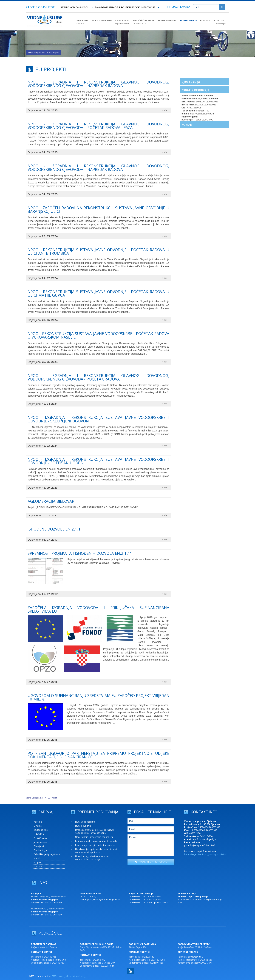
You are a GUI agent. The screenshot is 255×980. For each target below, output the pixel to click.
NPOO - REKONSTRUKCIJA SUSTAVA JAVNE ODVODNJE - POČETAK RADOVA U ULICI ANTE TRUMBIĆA (98, 251)
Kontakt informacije (195, 90)
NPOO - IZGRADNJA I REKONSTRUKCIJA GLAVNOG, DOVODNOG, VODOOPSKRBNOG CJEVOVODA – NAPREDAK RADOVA (98, 84)
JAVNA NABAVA (167, 21)
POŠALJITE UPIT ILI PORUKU (151, 862)
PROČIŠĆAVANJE (144, 22)
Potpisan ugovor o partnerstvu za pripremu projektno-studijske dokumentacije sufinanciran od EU (98, 755)
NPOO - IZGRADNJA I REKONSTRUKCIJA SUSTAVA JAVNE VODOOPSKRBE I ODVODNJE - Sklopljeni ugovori (98, 419)
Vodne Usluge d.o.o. (36, 53)
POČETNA (83, 22)
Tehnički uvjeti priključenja (47, 854)
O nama (38, 826)
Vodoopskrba (41, 830)
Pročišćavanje (41, 838)
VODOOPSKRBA (102, 21)
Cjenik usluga (191, 82)
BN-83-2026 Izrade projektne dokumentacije (127, 7)
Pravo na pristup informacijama (200, 851)
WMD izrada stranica (40, 976)
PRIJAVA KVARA (179, 7)
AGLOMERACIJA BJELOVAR (51, 501)
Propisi (37, 862)
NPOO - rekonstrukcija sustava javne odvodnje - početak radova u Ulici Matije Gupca (98, 293)
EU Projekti (54, 53)
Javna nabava (40, 842)
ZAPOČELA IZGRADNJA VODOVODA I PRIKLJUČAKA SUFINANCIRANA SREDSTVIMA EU (98, 609)
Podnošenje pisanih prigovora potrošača (205, 854)
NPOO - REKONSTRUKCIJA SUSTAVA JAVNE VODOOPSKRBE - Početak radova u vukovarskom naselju (98, 335)
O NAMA (205, 21)
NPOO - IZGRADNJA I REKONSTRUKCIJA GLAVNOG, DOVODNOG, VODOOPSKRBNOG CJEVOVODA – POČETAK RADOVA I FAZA (98, 126)
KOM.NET (188, 125)
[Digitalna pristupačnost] (251, 35)
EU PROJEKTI (188, 21)
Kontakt (37, 858)
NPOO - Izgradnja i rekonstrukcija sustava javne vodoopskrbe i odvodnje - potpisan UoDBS (98, 461)
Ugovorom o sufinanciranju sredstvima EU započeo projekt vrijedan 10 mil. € (98, 697)
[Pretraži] (222, 7)
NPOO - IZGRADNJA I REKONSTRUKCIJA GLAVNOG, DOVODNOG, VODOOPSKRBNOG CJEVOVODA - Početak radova (98, 377)
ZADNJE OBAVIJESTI (41, 7)
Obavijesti (39, 846)
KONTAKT (220, 22)
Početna (38, 822)
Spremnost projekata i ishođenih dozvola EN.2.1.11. (80, 553)
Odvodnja (39, 834)
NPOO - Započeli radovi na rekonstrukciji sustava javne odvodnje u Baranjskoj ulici (98, 209)
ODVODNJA (122, 22)
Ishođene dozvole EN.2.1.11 (55, 529)
